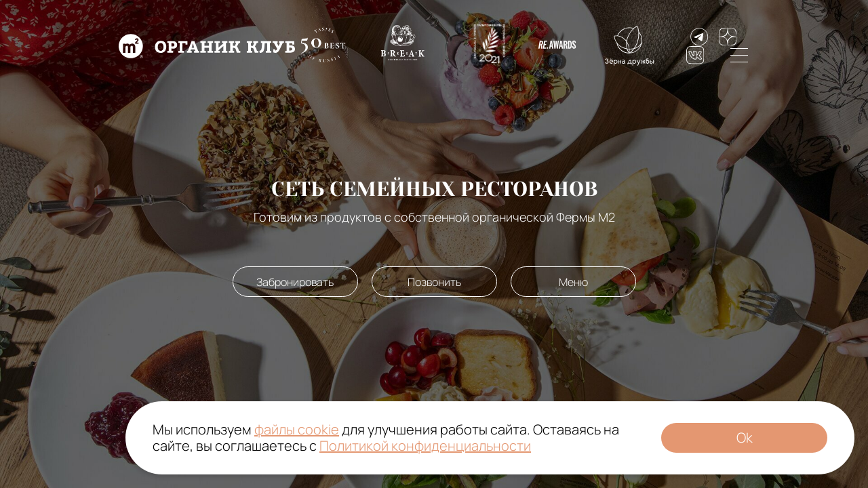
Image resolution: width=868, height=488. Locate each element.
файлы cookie (297, 429)
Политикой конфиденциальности (425, 446)
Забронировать (295, 282)
